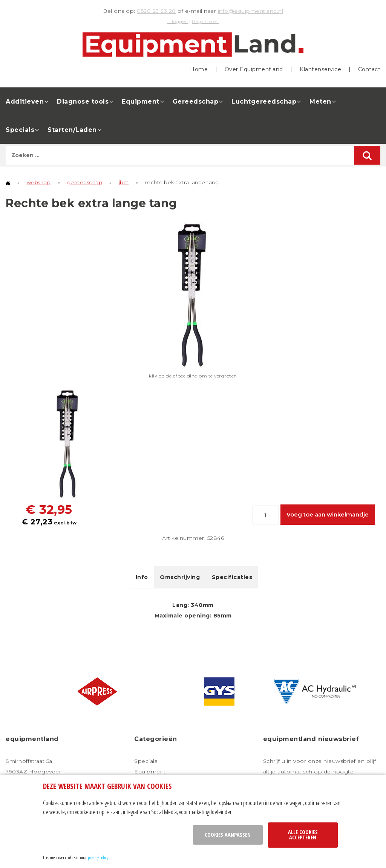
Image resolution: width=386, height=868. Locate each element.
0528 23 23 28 (156, 11)
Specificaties (232, 577)
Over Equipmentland (254, 69)
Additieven (25, 102)
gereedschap (85, 182)
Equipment (141, 102)
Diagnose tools (83, 102)
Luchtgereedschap (264, 102)
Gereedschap (196, 102)
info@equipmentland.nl (251, 11)
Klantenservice (320, 69)
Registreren (205, 21)
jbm (124, 182)
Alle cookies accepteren (303, 835)
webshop (39, 182)
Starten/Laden (72, 130)
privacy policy (98, 857)
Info (142, 577)
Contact (369, 69)
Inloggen (178, 21)
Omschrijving (180, 577)
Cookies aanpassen (228, 835)
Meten (320, 102)
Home (199, 69)
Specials (20, 130)
